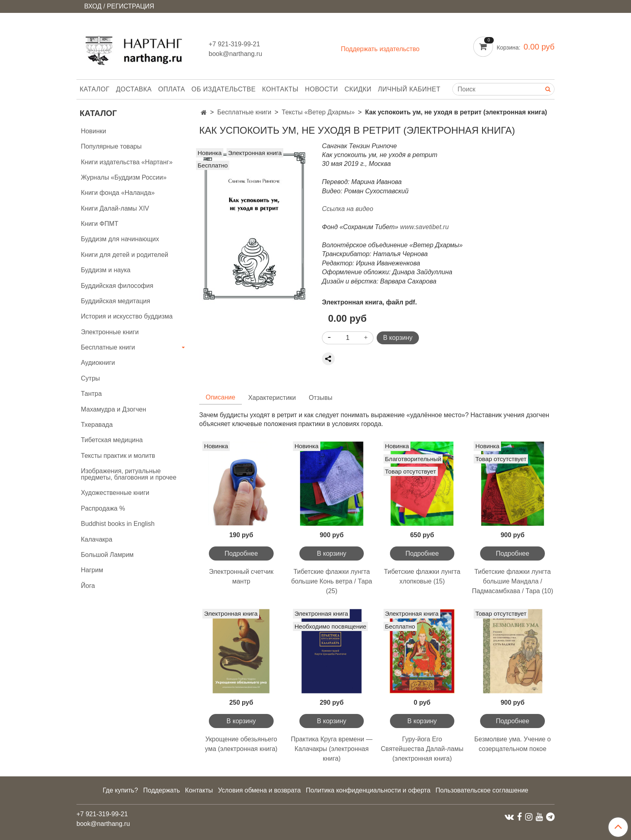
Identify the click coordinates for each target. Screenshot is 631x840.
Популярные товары (111, 146)
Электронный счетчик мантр (241, 576)
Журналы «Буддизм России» (124, 177)
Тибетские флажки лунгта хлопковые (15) (422, 576)
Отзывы (321, 398)
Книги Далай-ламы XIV (115, 208)
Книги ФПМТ (100, 224)
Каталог (95, 89)
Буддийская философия (117, 286)
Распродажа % (103, 508)
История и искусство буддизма (127, 316)
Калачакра (97, 539)
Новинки (94, 131)
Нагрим (92, 570)
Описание (221, 397)
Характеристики (272, 398)
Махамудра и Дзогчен (113, 409)
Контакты (280, 89)
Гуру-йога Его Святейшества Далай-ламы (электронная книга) (422, 749)
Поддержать (162, 790)
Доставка (134, 89)
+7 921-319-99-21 (235, 44)
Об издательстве (224, 89)
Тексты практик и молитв (118, 456)
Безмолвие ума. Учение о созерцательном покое (513, 744)
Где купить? (120, 790)
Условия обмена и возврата (260, 790)
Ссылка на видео (348, 209)
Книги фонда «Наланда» (118, 193)
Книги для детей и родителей (125, 255)
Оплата (172, 89)
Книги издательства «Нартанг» (127, 162)
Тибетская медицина (112, 440)
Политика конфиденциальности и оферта (368, 790)
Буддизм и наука (106, 270)
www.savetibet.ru (424, 227)
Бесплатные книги (244, 112)
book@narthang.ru (236, 54)
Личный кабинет (409, 89)
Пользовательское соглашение (482, 790)
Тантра (91, 394)
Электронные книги (110, 332)
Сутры (90, 378)
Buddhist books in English (118, 524)
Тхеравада (97, 425)
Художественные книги (115, 493)
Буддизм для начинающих (120, 239)
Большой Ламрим (107, 555)
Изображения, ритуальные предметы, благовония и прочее (129, 474)
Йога (88, 586)
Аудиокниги (98, 363)
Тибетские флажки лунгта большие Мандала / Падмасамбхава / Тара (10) (513, 581)
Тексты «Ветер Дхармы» (318, 112)
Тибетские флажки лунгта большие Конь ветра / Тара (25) (332, 581)
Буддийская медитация (115, 301)
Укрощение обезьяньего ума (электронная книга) (241, 744)
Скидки (358, 89)
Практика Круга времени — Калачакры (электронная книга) (332, 749)
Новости (322, 89)
